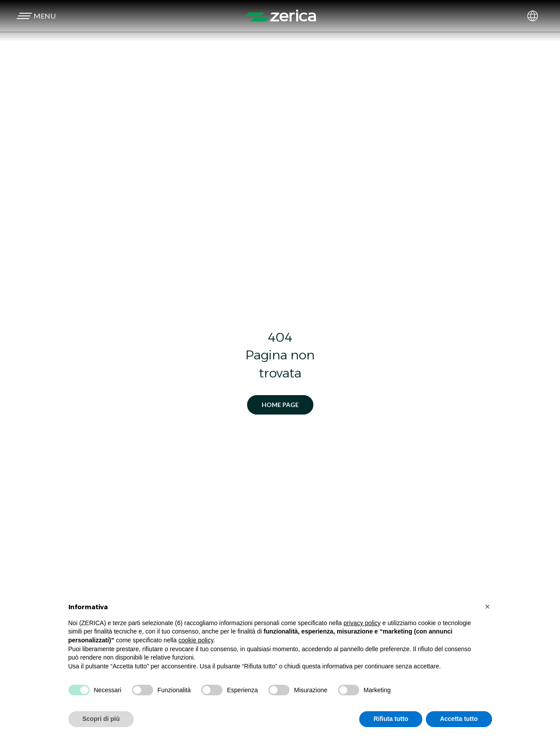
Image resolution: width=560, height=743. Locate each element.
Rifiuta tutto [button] (391, 719)
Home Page (280, 405)
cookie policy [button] (196, 640)
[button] (35, 16)
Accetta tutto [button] (459, 719)
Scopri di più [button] (101, 719)
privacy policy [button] (362, 623)
